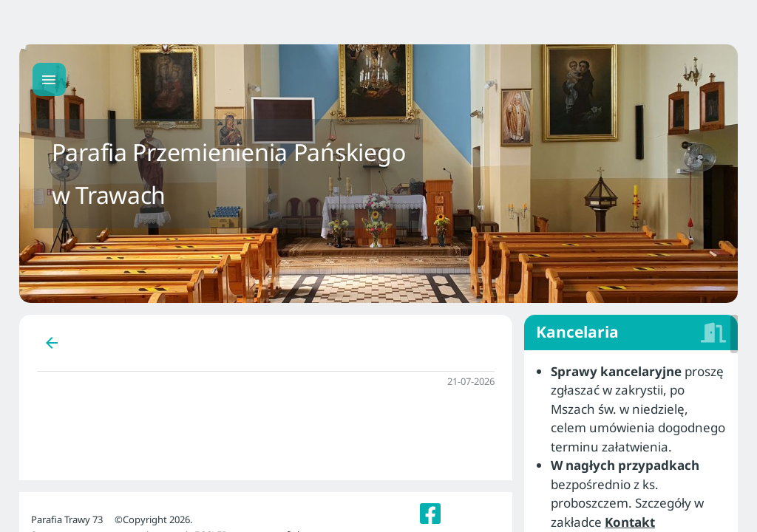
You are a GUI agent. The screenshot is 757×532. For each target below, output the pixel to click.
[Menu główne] (49, 79)
